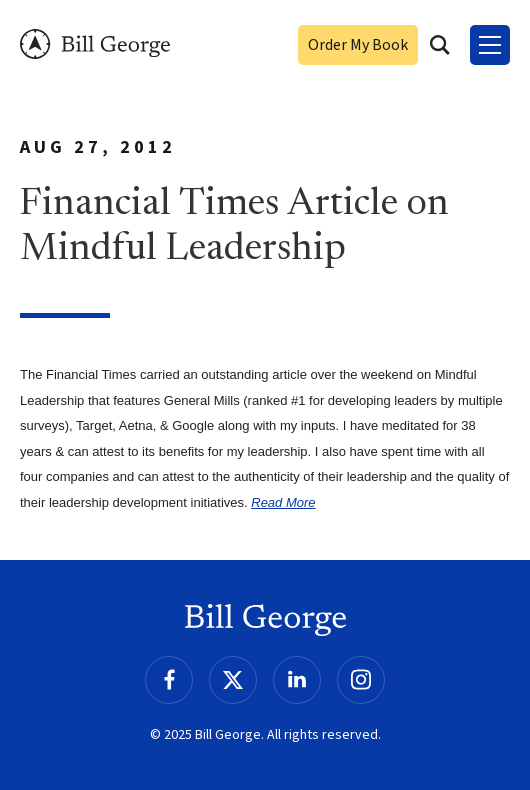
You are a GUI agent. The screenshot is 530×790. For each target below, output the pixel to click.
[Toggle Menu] (490, 45)
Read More (283, 502)
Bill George (95, 44)
